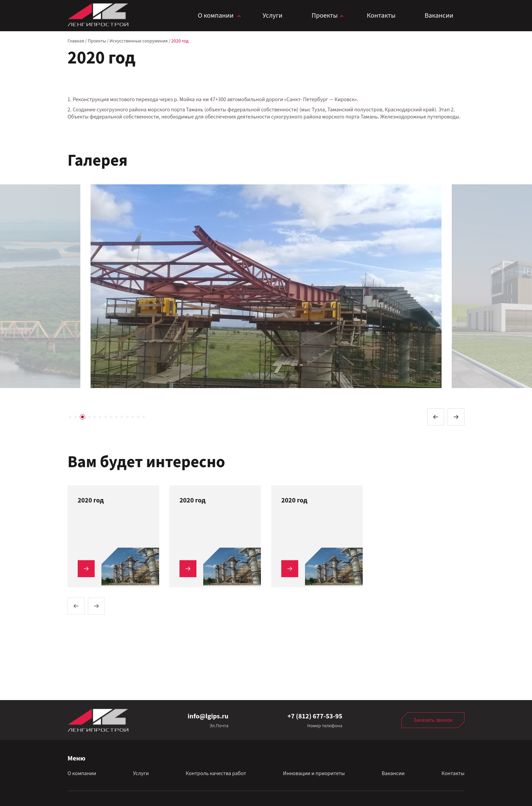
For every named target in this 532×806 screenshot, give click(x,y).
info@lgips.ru (208, 716)
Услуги (272, 16)
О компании (216, 16)
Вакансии (439, 16)
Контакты (381, 16)
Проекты (325, 16)
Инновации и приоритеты (314, 773)
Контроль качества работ (216, 773)
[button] (436, 417)
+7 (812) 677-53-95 (315, 716)
